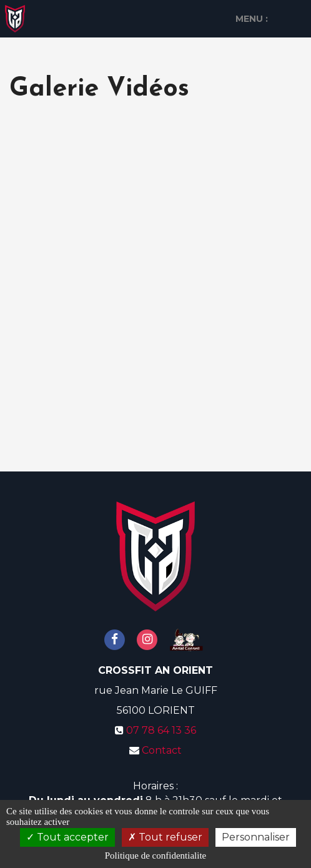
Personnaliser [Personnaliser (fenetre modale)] (256, 837)
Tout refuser (165, 837)
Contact (162, 750)
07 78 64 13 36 (161, 730)
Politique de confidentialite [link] (155, 856)
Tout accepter (67, 837)
